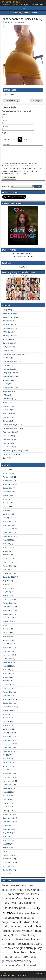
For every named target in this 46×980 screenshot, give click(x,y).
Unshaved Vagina (14, 951)
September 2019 (9, 709)
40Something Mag (9, 316)
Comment (6, 144)
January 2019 (8, 739)
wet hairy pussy (21, 916)
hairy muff (14, 897)
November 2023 (9, 531)
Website (5, 127)
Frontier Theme (39, 976)
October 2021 (8, 617)
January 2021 (8, 650)
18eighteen (7, 312)
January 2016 (8, 817)
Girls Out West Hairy (10, 364)
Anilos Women (8, 327)
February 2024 (8, 520)
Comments (20, 22)
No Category (7, 401)
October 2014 (8, 872)
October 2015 (8, 828)
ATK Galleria (7, 334)
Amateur (13, 942)
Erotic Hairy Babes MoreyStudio (14, 357)
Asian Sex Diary (8, 331)
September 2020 (9, 665)
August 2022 (7, 583)
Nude (35, 916)
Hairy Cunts (31, 892)
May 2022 (6, 594)
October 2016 (8, 787)
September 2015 (9, 832)
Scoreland (6, 420)
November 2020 (9, 657)
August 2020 (7, 669)
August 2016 (7, 795)
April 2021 (6, 639)
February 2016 (8, 813)
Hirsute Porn (14, 946)
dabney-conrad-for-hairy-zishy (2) (22, 19)
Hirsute (7, 910)
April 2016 (6, 806)
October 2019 (8, 706)
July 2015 (6, 839)
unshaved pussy (21, 964)
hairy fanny (31, 901)
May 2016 (6, 802)
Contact (4, 976)
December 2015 (9, 820)
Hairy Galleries (26, 905)
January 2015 (8, 861)
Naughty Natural (9, 390)
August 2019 (7, 713)
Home (23, 8)
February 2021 (8, 646)
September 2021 (9, 620)
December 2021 (9, 609)
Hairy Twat (9, 905)
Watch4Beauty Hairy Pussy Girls (14, 453)
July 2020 (6, 672)
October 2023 (8, 535)
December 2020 (9, 654)
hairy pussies (11, 888)
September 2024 (9, 494)
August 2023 (7, 543)
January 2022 (8, 605)
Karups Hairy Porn (9, 379)
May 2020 (6, 680)
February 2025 (8, 479)
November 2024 (9, 487)
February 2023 (8, 565)
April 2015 (6, 850)
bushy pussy (34, 951)
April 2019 (6, 728)
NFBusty (6, 398)
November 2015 (9, 824)
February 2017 (8, 772)
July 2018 (6, 758)
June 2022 (7, 591)
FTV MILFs (7, 360)
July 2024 (6, 502)
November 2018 (9, 746)
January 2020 (8, 694)
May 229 (6, 876)
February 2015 (8, 858)
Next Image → (37, 101)
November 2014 (9, 869)
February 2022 (8, 602)
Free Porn (23, 269)
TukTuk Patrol (8, 449)
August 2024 (7, 498)
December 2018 (9, 743)
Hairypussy (10, 920)
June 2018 (7, 761)
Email (5, 121)
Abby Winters (8, 323)
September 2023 (9, 539)
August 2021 (7, 624)
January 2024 (8, 524)
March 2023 (7, 561)
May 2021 (6, 635)
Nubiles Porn (7, 409)
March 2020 (7, 687)
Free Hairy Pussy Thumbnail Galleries (23, 13)
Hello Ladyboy (8, 371)
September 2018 (9, 754)
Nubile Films (7, 405)
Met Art (5, 386)
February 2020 (8, 691)
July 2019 (6, 717)
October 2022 (8, 576)
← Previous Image (11, 101)
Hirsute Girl (29, 911)
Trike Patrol (7, 446)
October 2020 (8, 661)
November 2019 (9, 702)
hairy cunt (16, 929)
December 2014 (9, 865)
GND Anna (7, 368)
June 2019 (7, 720)
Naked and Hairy (27, 942)
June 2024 (7, 505)
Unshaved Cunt (12, 968)
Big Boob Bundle (9, 346)
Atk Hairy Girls (8, 338)
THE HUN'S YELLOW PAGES (23, 256)
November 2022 (9, 572)
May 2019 (6, 724)
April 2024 (6, 513)
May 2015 (6, 846)
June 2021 (7, 631)
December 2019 (9, 698)
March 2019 (7, 732)
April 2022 (6, 598)
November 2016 (9, 783)
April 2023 (6, 557)
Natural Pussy (30, 897)
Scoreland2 (7, 423)
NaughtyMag (7, 394)
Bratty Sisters (8, 349)
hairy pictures (26, 920)
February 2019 (8, 735)
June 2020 (7, 676)
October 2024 (8, 491)
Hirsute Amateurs (7, 955)
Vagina (7, 925)
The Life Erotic (8, 442)
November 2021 (9, 613)
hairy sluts (18, 925)
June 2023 (7, 550)
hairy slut (28, 929)
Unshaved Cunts (13, 901)
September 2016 (9, 791)
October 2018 (8, 750)
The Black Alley (8, 438)
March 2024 (7, 516)
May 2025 (6, 472)
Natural (24, 938)
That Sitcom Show (9, 435)
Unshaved (29, 968)
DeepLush (6, 353)
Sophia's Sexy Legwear (11, 427)
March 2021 (7, 643)
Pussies (18, 892)
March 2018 (7, 765)
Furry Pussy (29, 959)
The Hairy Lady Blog (10, 2)
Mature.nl (6, 383)
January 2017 (8, 776)
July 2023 (6, 546)
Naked (15, 938)
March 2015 (7, 854)
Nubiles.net (7, 412)
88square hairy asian (10, 320)
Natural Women (22, 933)
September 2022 (9, 580)
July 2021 (6, 628)
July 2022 (6, 587)
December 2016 (9, 780)
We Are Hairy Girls (9, 457)
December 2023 (9, 528)
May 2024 (6, 509)
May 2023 (6, 554)
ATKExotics (7, 342)
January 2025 (8, 483)
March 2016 (7, 809)
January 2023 (8, 568)
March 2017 (7, 769)
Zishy (5, 460)
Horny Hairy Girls (9, 375)
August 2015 (7, 835)
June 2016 (7, 798)
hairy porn (18, 910)
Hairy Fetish (21, 955)
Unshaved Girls (32, 946)
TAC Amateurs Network (11, 431)
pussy (6, 964)
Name (5, 114)
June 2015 (7, 843)
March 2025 (7, 476)
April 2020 (6, 683)
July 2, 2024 (9, 22)
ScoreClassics (8, 416)
